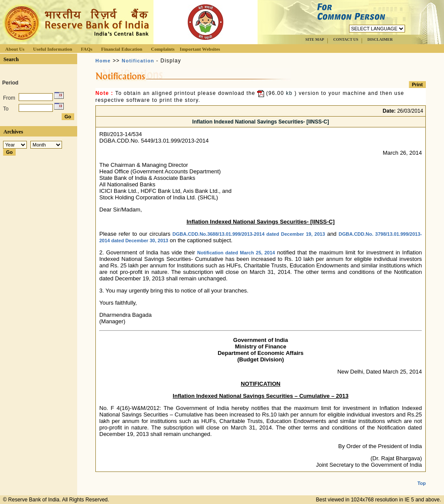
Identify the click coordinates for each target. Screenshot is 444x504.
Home (103, 61)
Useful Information (52, 49)
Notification (138, 61)
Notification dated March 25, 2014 (236, 253)
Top (422, 476)
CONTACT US (346, 39)
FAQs (87, 49)
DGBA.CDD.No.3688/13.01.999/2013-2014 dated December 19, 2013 (249, 234)
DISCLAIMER (380, 39)
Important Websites (200, 49)
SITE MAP (315, 39)
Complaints (163, 49)
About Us (15, 49)
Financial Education (122, 49)
